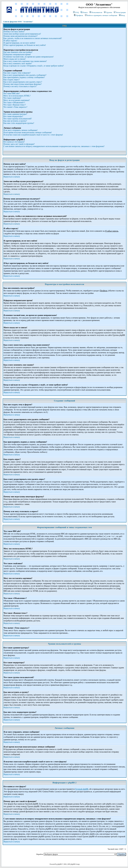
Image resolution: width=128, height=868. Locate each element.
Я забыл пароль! (10, 41)
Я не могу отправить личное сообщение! (21, 130)
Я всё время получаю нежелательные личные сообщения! (28, 133)
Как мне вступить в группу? (15, 121)
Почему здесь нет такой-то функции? (19, 144)
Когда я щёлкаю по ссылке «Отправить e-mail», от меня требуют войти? (34, 66)
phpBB (59, 864)
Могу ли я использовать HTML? (17, 96)
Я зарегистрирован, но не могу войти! (19, 43)
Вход (122, 15)
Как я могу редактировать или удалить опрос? (23, 82)
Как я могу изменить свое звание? (18, 64)
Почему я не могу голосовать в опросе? (20, 86)
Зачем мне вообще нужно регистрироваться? (22, 34)
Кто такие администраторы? (15, 114)
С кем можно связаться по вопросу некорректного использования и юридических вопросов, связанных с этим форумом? (54, 146)
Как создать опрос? (12, 80)
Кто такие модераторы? (13, 116)
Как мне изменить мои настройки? (18, 52)
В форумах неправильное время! (17, 54)
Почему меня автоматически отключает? (20, 36)
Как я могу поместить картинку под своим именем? (25, 61)
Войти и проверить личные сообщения (101, 15)
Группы (108, 12)
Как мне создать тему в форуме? (17, 73)
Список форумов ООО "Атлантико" (18, 22)
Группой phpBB (82, 789)
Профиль (79, 15)
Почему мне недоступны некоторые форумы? (23, 84)
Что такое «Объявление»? (14, 103)
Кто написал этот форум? (14, 142)
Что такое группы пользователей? (18, 119)
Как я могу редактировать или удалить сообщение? (25, 75)
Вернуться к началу (12, 177)
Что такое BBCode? (12, 93)
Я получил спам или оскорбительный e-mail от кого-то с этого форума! (33, 135)
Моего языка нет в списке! (15, 59)
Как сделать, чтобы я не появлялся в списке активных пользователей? (33, 38)
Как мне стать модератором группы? (19, 123)
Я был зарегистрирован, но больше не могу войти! (25, 45)
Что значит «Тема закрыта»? (15, 107)
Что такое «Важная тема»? (15, 105)
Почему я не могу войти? (14, 32)
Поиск (84, 12)
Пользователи (96, 12)
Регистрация (120, 12)
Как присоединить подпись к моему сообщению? (24, 77)
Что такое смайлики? (12, 98)
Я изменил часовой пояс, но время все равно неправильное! (29, 57)
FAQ (76, 12)
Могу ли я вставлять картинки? (17, 100)
